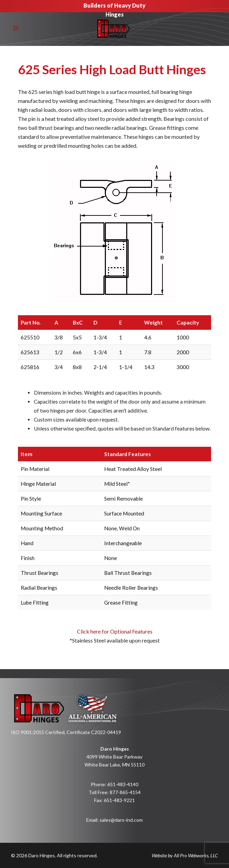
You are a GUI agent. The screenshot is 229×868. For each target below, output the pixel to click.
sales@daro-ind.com (121, 820)
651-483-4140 (123, 784)
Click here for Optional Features (115, 640)
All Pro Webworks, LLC (196, 855)
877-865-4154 (125, 792)
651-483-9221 (119, 800)
